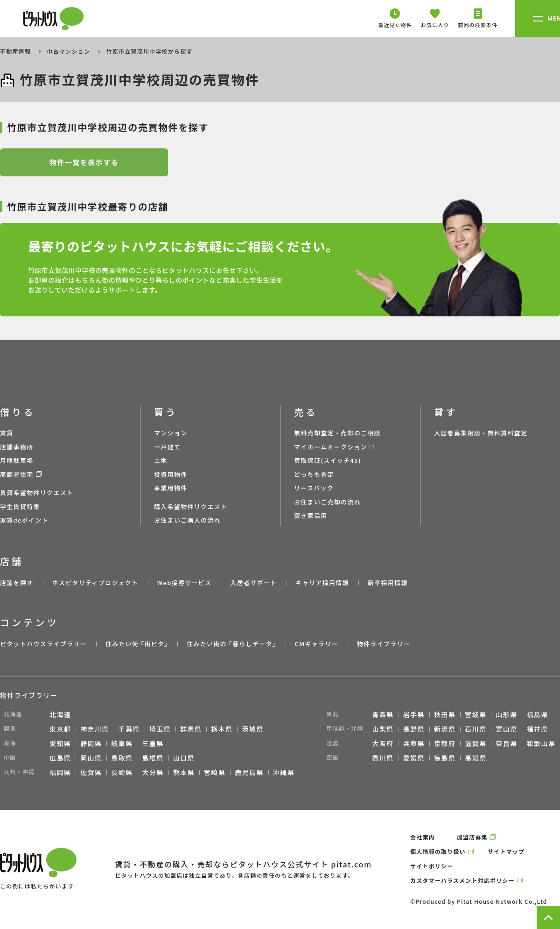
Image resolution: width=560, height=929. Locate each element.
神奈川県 (95, 729)
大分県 (153, 772)
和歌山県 (541, 743)
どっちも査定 (314, 474)
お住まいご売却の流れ (327, 502)
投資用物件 (171, 474)
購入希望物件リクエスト (191, 506)
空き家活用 (311, 515)
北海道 (60, 714)
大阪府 (383, 743)
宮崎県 (215, 772)
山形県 (506, 714)
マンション (171, 433)
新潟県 (445, 729)
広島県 (60, 758)
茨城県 (252, 729)
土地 (161, 460)
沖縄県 (284, 772)
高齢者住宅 (17, 474)
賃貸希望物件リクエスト (37, 492)
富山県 (506, 729)
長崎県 (122, 772)
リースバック (314, 488)
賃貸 (7, 433)
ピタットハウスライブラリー (43, 644)
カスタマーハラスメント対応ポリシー (462, 880)
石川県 (476, 729)
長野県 (414, 729)
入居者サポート (253, 583)
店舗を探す (17, 583)
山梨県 (383, 729)
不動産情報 (16, 51)
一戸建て (167, 447)
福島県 (537, 714)
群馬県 (191, 729)
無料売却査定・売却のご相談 (337, 433)
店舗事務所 (17, 447)
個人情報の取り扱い (438, 851)
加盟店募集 (472, 837)
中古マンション (70, 51)
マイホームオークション (331, 447)
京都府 (445, 743)
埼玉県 (160, 729)
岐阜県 (122, 743)
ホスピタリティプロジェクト (95, 583)
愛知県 (60, 743)
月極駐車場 (17, 460)
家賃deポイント (24, 520)
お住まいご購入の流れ (187, 520)
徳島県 (445, 758)
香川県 (383, 758)
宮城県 (476, 714)
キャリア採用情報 (322, 583)
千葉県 (129, 729)
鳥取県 (122, 758)
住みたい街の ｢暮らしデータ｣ (231, 644)
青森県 (383, 714)
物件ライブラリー (384, 644)
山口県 (184, 758)
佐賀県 (91, 772)
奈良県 (506, 743)
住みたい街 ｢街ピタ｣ (137, 644)
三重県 (153, 743)
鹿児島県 (249, 772)
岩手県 (414, 714)
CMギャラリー (316, 644)
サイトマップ (506, 851)
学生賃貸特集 (20, 506)
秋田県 (445, 714)
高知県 (476, 758)
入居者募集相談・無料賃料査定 (481, 433)
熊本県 (184, 772)
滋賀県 (476, 743)
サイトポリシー (432, 866)
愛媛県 (414, 758)
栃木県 (222, 729)
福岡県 (60, 772)
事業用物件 (171, 488)
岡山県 (91, 758)
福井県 (537, 729)
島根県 (153, 758)
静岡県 (91, 743)
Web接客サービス (185, 583)
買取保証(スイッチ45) (328, 460)
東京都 (60, 729)
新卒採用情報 (388, 583)
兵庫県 (414, 743)
